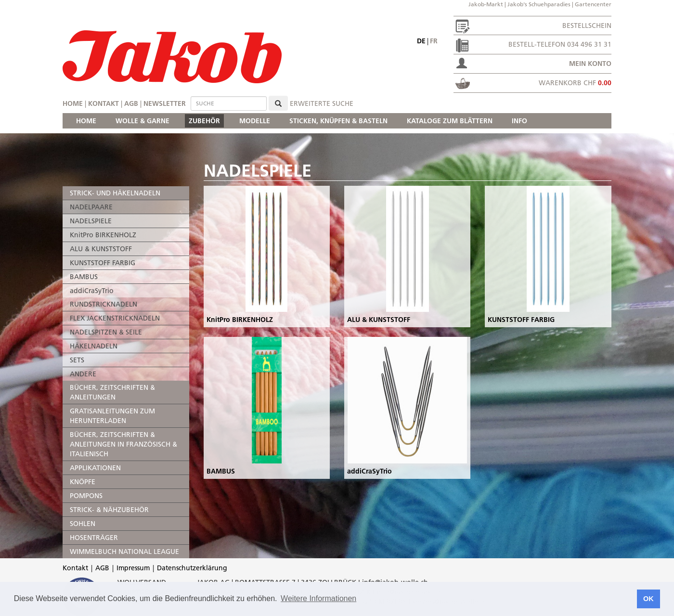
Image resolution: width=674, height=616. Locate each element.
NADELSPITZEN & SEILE (106, 332)
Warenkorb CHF (575, 83)
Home (73, 103)
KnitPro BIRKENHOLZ (103, 235)
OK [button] (648, 599)
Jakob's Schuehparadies (539, 4)
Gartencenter (593, 4)
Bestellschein (587, 26)
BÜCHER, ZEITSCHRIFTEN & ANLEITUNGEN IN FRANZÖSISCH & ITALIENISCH (123, 444)
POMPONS (86, 496)
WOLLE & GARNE (143, 121)
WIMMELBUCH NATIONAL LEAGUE (124, 552)
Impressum (133, 568)
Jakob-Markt (486, 4)
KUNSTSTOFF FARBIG (103, 263)
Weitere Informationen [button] (318, 598)
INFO (519, 121)
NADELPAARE (91, 207)
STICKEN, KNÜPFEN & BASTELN (338, 121)
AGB (131, 103)
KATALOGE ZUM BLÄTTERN (450, 121)
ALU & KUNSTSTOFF (101, 249)
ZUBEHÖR (204, 121)
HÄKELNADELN (94, 346)
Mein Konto (590, 64)
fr (434, 41)
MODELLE (255, 121)
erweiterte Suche (322, 103)
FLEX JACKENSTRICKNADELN (115, 318)
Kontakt (104, 103)
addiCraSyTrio (92, 291)
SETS (77, 360)
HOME (86, 121)
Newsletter (165, 103)
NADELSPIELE (91, 221)
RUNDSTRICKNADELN (104, 304)
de (421, 41)
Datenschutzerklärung (192, 568)
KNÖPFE (83, 482)
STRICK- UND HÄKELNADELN (115, 193)
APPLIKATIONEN (95, 468)
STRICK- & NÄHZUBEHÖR (109, 510)
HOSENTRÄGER (94, 538)
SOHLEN (83, 524)
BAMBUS (84, 277)
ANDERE (83, 374)
